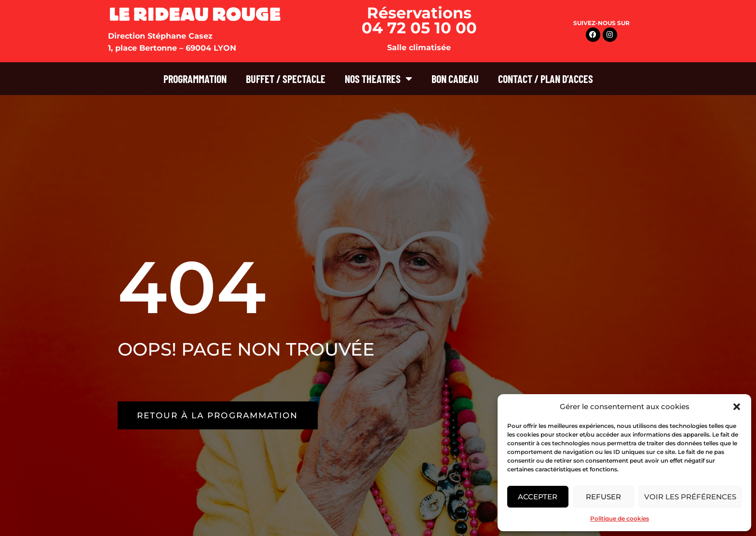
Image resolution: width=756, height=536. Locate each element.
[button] (737, 407)
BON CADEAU (455, 79)
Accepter (538, 497)
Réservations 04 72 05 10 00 (419, 20)
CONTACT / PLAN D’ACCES (546, 79)
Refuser (603, 497)
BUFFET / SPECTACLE (286, 79)
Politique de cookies (620, 518)
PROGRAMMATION (195, 79)
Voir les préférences (690, 497)
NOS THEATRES (378, 79)
